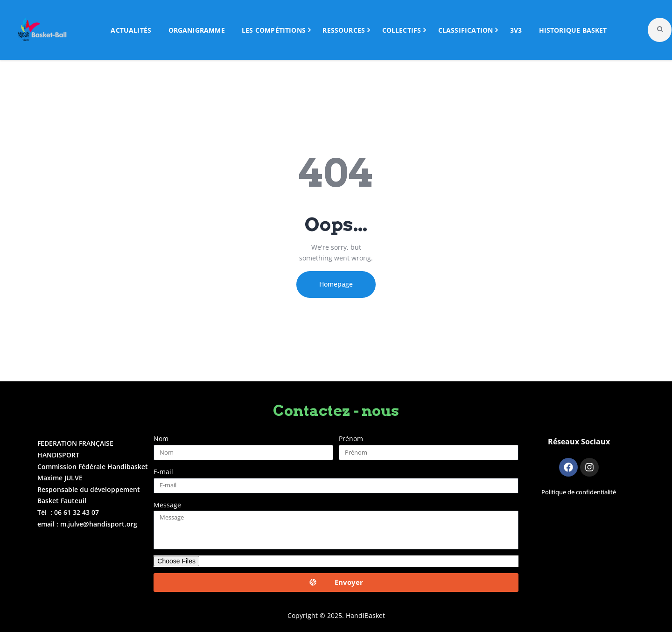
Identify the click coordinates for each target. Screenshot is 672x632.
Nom (161, 439)
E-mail (163, 472)
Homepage (336, 284)
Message (167, 505)
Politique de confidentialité (579, 492)
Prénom (351, 439)
